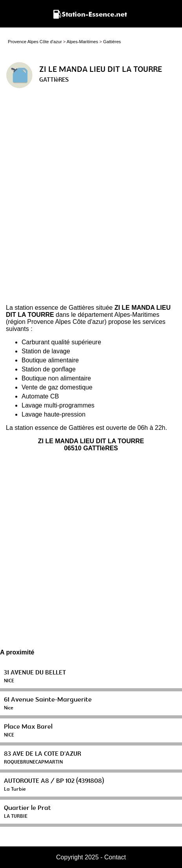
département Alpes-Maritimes (118, 315)
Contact (115, 857)
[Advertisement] (91, 199)
